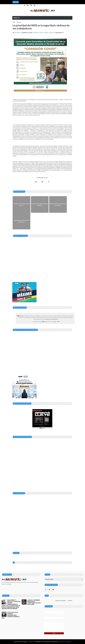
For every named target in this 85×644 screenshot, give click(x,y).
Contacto (70, 601)
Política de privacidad (61, 601)
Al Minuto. (31, 642)
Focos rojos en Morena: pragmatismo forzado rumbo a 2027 (11, 615)
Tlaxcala (19, 22)
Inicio (14, 22)
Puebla (46, 33)
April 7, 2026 (57, 322)
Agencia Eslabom (65, 642)
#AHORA (22, 316)
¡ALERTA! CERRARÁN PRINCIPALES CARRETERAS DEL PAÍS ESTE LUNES (34, 602)
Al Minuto (18, 33)
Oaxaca (42, 33)
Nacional (36, 33)
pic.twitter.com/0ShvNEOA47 (52, 319)
